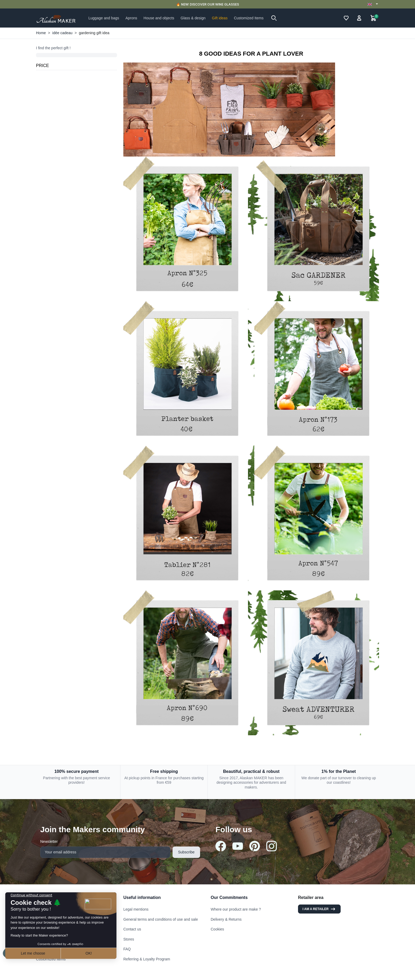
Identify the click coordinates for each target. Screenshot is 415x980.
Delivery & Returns (226, 919)
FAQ (127, 949)
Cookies (217, 929)
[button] (274, 18)
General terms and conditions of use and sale (161, 919)
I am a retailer (319, 909)
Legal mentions (136, 909)
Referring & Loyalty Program (147, 959)
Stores (129, 939)
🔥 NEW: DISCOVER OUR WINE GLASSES (208, 4)
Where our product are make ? (236, 909)
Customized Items (51, 959)
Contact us (132, 929)
